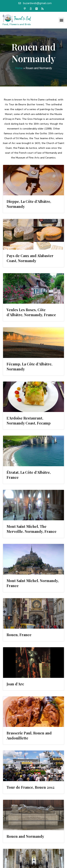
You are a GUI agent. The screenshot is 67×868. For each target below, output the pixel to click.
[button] (61, 20)
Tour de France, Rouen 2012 (31, 787)
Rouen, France (19, 635)
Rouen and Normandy (25, 836)
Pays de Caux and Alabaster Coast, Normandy (30, 258)
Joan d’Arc (15, 684)
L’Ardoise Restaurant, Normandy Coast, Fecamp (29, 420)
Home (19, 68)
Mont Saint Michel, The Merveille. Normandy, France (32, 529)
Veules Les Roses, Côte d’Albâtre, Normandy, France (31, 312)
